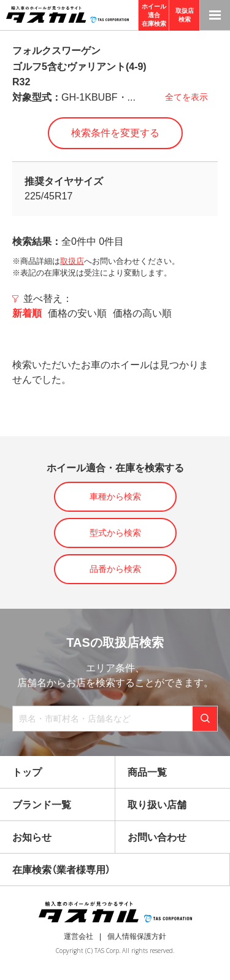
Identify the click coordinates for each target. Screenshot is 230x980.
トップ (27, 772)
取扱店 (72, 261)
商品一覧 (147, 772)
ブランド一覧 (42, 805)
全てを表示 (186, 97)
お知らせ (32, 837)
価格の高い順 (142, 313)
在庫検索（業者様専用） (61, 870)
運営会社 (79, 936)
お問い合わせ (157, 837)
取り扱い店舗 (157, 805)
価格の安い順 (77, 313)
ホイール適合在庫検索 (154, 15)
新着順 (27, 313)
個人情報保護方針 (137, 936)
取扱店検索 (185, 15)
